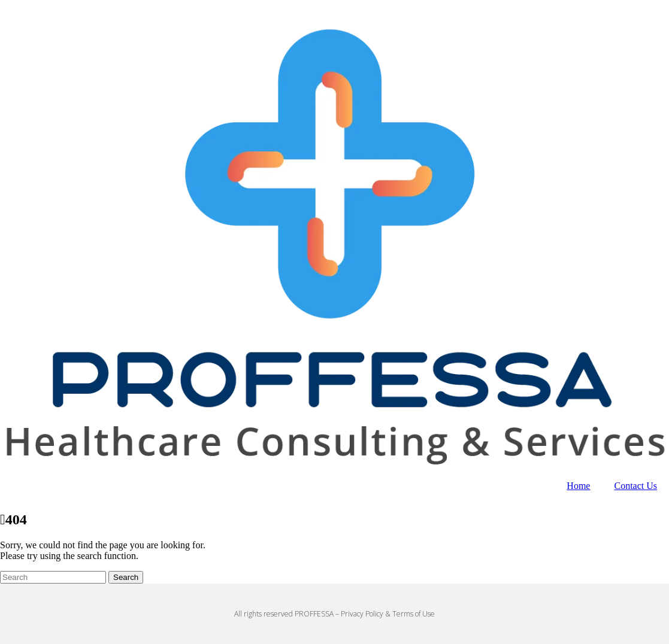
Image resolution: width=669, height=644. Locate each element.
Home (578, 486)
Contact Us (635, 486)
